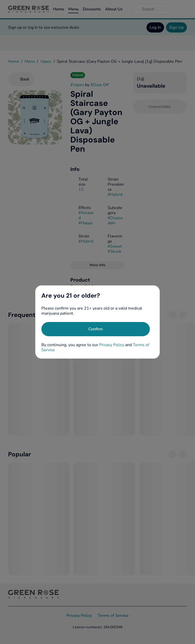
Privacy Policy (112, 345)
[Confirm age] (96, 329)
